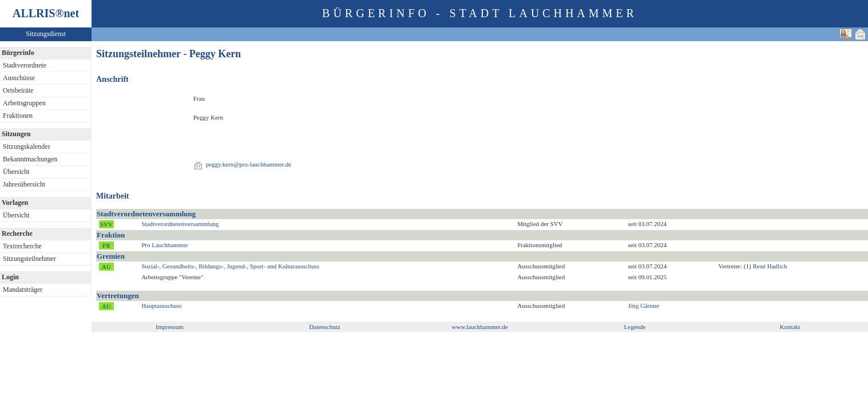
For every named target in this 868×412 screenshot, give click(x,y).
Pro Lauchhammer (165, 245)
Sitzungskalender (27, 146)
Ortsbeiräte (18, 90)
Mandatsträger (23, 290)
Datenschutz (324, 327)
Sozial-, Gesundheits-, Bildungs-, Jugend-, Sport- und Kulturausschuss (230, 266)
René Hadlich (770, 266)
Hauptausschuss (161, 306)
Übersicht (16, 172)
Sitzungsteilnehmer (29, 259)
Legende (635, 327)
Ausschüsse (19, 78)
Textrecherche (22, 246)
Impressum (170, 327)
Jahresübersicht (24, 184)
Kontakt (790, 327)
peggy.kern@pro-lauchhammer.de (249, 164)
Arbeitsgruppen (24, 103)
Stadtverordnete (25, 65)
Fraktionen (18, 116)
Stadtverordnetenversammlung (180, 224)
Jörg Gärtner (643, 306)
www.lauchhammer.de (479, 327)
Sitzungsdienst (46, 34)
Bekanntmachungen (30, 159)
